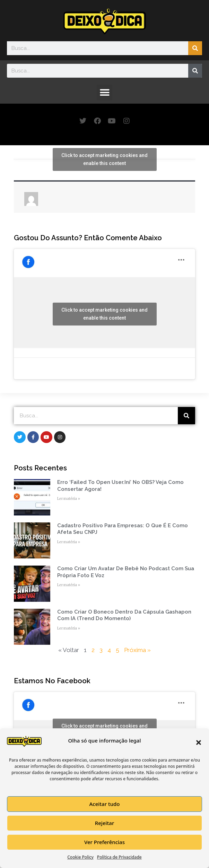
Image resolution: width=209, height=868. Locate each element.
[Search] (195, 48)
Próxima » (137, 650)
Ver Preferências (104, 842)
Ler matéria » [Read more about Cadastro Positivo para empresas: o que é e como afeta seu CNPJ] (69, 542)
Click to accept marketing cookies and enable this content (104, 159)
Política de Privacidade (119, 857)
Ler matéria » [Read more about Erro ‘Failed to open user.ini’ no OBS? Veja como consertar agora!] (69, 499)
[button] (199, 743)
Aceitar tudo (104, 804)
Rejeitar (104, 823)
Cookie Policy (80, 857)
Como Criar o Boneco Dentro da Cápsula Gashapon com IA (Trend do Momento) (124, 615)
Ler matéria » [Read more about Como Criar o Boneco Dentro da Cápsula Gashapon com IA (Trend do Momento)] (69, 628)
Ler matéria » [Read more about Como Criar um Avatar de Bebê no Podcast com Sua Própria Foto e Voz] (69, 585)
